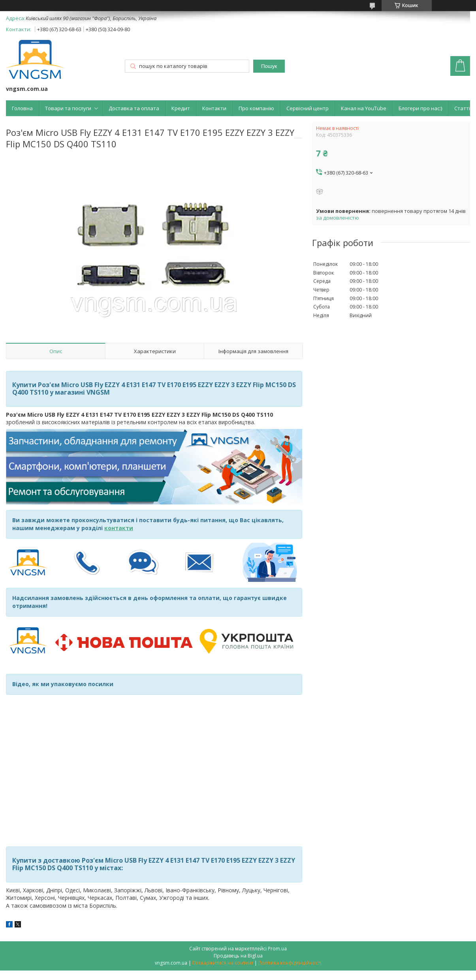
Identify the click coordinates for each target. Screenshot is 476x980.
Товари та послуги (68, 108)
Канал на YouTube (364, 108)
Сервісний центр (308, 108)
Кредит (181, 108)
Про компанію (256, 108)
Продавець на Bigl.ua (238, 956)
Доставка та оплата (134, 108)
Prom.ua (277, 949)
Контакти (214, 108)
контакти (119, 528)
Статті (462, 108)
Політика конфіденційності (290, 963)
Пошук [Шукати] (269, 66)
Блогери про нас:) (420, 108)
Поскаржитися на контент (223, 963)
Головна (22, 108)
